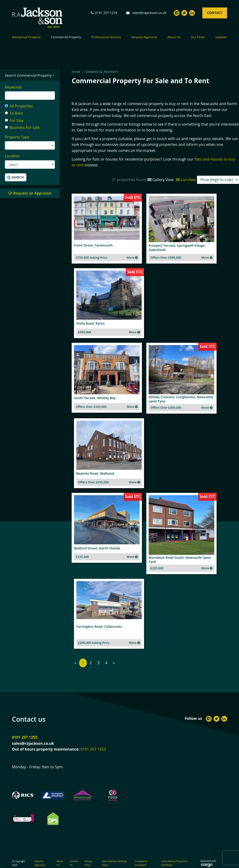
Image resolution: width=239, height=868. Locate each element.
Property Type (17, 137)
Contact (215, 13)
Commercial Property (66, 37)
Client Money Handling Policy (114, 857)
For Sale (14, 120)
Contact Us (74, 857)
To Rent (14, 113)
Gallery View (160, 180)
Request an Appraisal (30, 193)
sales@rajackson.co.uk (149, 13)
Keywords (13, 87)
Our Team (198, 37)
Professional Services (106, 37)
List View (186, 180)
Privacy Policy (88, 857)
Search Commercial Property (30, 75)
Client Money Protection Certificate (174, 857)
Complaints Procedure (141, 857)
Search (16, 177)
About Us (174, 37)
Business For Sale (22, 127)
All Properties (19, 106)
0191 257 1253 (25, 731)
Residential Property (26, 37)
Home (76, 72)
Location (12, 156)
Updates (221, 37)
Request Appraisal (144, 37)
